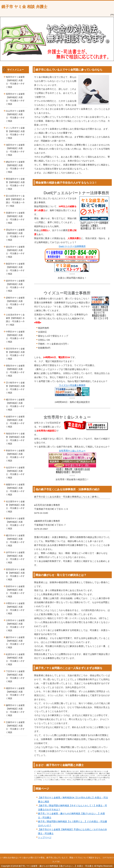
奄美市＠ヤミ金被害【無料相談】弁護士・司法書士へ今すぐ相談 (15, 82)
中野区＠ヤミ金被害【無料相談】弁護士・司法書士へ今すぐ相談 (15, 337)
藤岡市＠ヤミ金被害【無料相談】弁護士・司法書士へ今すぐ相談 (15, 710)
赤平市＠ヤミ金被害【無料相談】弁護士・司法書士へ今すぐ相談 (15, 557)
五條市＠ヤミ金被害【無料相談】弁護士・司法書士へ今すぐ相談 (15, 727)
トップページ (45, 837)
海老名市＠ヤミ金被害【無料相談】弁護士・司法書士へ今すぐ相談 (15, 439)
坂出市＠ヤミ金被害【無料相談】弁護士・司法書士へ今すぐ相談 (15, 252)
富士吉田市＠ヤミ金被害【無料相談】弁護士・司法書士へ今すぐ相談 (15, 201)
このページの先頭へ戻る (101, 852)
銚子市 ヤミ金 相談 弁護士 (24, 7)
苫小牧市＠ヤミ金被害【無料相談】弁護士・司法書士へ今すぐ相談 (15, 388)
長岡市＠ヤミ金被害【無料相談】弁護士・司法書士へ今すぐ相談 (15, 99)
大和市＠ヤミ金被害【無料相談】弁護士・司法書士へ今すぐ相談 (15, 625)
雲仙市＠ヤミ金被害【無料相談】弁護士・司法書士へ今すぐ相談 (15, 235)
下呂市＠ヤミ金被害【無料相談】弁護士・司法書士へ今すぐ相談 (15, 676)
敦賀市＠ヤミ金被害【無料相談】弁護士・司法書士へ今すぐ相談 (15, 269)
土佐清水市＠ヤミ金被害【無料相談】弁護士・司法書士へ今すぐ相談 (15, 320)
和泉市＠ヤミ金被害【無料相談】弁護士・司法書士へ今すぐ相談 (15, 456)
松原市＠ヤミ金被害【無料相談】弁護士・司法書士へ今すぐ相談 (15, 659)
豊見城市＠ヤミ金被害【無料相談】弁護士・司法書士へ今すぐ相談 (15, 184)
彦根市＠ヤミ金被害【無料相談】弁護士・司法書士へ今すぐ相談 (15, 303)
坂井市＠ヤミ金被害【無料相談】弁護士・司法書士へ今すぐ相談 (15, 286)
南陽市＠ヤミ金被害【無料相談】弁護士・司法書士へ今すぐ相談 (15, 490)
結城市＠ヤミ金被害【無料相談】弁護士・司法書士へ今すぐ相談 (15, 422)
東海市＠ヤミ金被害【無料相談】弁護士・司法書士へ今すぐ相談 (15, 523)
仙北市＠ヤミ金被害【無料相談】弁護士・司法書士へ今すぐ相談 (15, 473)
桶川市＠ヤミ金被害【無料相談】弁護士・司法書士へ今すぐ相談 (15, 405)
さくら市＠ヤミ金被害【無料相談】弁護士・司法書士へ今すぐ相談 (15, 133)
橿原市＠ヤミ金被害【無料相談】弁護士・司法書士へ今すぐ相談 (15, 693)
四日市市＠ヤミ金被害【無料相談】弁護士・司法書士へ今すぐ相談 (15, 354)
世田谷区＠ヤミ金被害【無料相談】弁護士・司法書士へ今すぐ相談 (15, 574)
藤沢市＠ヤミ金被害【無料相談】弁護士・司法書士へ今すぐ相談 (15, 642)
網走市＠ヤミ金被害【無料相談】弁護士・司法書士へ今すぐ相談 (15, 167)
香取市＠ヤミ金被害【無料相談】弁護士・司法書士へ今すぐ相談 (15, 371)
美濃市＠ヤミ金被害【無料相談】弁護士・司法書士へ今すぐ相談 (15, 218)
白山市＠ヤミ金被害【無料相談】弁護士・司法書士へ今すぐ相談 (15, 116)
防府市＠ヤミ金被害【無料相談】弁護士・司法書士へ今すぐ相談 (15, 591)
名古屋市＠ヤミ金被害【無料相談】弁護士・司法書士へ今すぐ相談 (15, 507)
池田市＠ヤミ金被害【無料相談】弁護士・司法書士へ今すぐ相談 (15, 150)
